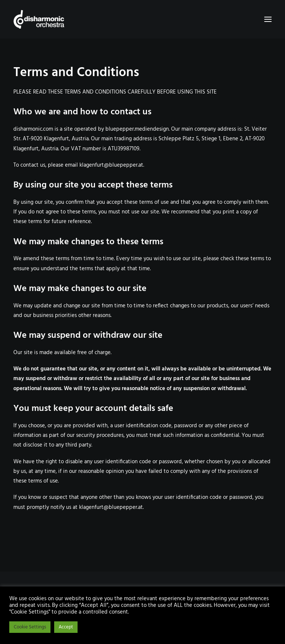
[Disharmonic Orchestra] (142, 19)
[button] (268, 19)
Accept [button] (66, 627)
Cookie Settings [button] (30, 627)
